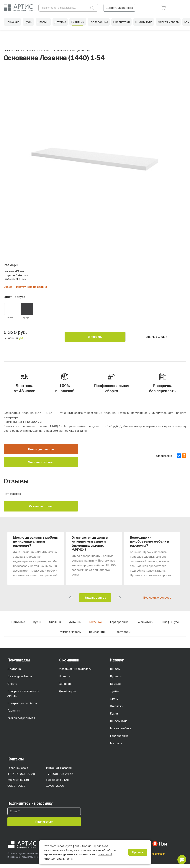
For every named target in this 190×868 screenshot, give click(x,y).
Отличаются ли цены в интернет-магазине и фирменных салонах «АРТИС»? (90, 548)
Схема (8, 287)
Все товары (122, 636)
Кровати (116, 680)
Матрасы (116, 747)
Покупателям (19, 664)
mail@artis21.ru (18, 784)
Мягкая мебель (168, 24)
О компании (69, 664)
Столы (114, 702)
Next (119, 602)
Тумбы (114, 695)
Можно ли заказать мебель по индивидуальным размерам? (35, 546)
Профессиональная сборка (112, 384)
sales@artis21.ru (57, 784)
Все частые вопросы (157, 601)
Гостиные (78, 24)
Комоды (116, 688)
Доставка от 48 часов (25, 384)
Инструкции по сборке (23, 707)
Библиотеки (121, 24)
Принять (138, 852)
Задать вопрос (95, 602)
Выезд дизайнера (41, 453)
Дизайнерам (68, 695)
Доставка (14, 673)
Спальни (43, 24)
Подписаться (44, 826)
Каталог (117, 664)
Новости (65, 680)
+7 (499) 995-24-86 (60, 778)
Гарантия (14, 714)
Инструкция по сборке (31, 287)
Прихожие (12, 24)
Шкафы (115, 673)
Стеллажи (117, 710)
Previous (71, 602)
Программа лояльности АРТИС (23, 697)
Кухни (28, 24)
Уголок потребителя (21, 722)
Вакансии (66, 688)
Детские (60, 24)
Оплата (12, 688)
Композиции (98, 636)
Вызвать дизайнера (159, 7)
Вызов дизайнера (20, 680)
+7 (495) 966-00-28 (21, 778)
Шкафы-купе (144, 24)
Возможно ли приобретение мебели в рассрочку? (149, 546)
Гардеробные (99, 24)
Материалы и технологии (76, 673)
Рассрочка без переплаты (163, 384)
